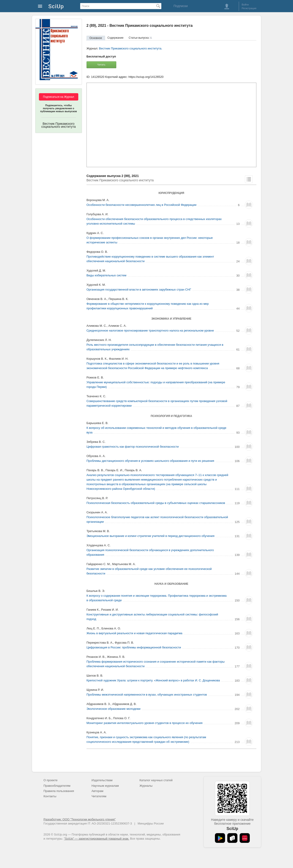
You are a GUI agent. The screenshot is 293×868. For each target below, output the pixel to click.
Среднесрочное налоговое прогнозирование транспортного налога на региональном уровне (150, 331)
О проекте (50, 780)
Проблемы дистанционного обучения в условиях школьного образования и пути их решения (150, 461)
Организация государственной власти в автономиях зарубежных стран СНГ (139, 290)
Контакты (50, 796)
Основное (96, 38)
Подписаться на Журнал (59, 97)
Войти (245, 5)
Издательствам (102, 780)
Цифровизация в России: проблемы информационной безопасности (134, 647)
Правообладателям (57, 786)
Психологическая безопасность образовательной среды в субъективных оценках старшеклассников (156, 503)
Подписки (181, 6)
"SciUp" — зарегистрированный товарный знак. (96, 839)
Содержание (115, 38)
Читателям (99, 796)
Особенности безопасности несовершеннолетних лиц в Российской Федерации (141, 205)
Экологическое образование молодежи (114, 709)
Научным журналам (105, 786)
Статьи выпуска (140, 38)
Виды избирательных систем (106, 275)
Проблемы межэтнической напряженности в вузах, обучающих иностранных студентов (147, 695)
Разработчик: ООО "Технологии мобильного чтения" (80, 819)
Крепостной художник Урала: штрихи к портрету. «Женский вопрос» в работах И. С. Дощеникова (153, 680)
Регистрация (249, 8)
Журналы (146, 786)
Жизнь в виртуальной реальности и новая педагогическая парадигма (134, 633)
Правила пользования (59, 791)
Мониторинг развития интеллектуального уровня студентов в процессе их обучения (145, 723)
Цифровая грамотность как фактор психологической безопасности (133, 447)
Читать (101, 65)
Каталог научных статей (156, 780)
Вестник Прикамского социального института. (130, 48)
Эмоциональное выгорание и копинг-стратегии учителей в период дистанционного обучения (151, 536)
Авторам (98, 791)
